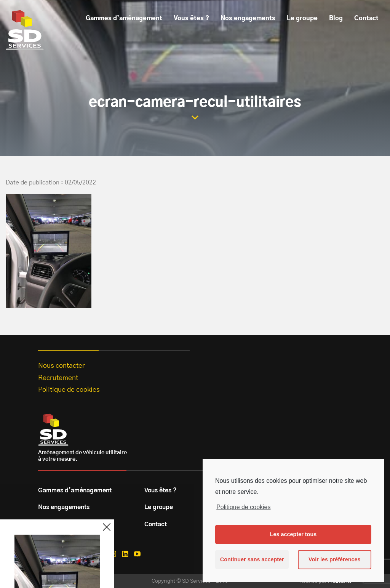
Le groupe (302, 18)
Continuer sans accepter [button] (252, 559)
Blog (336, 18)
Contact (366, 18)
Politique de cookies (243, 507)
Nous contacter (62, 366)
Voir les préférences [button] (335, 559)
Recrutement (58, 378)
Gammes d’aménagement (124, 18)
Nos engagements (248, 18)
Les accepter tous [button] (293, 534)
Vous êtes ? (191, 18)
